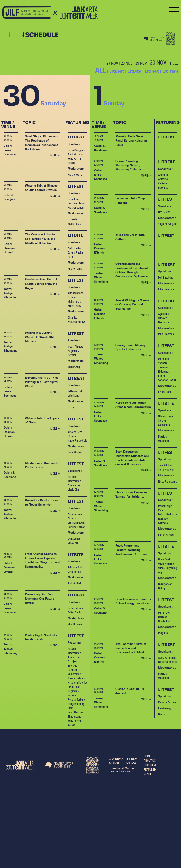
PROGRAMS (150, 765)
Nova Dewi (164, 559)
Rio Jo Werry (75, 174)
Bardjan (72, 661)
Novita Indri (165, 621)
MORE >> (55, 155)
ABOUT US (150, 760)
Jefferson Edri (76, 391)
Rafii (70, 257)
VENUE (148, 774)
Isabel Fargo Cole (77, 440)
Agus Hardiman (167, 657)
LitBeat (117, 71)
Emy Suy (72, 665)
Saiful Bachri (75, 612)
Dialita (162, 714)
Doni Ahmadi (75, 452)
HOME (147, 756)
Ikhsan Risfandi (76, 678)
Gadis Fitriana (76, 608)
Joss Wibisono (166, 465)
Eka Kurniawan (76, 523)
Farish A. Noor (166, 535)
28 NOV (127, 63)
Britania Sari (75, 567)
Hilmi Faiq (73, 199)
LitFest (152, 71)
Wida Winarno (166, 564)
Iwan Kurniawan (77, 203)
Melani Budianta (167, 514)
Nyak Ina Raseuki (168, 662)
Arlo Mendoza (75, 293)
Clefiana (163, 183)
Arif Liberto (74, 248)
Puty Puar (164, 187)
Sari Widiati (74, 583)
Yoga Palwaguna (168, 224)
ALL (101, 71)
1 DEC (174, 63)
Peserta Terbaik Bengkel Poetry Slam (76, 704)
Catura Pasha (75, 252)
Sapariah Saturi (167, 380)
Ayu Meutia (74, 485)
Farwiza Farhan (76, 527)
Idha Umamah (76, 268)
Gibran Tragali (166, 416)
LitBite (134, 71)
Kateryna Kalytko (77, 682)
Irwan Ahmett (75, 346)
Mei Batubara (166, 277)
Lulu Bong (73, 395)
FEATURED (150, 769)
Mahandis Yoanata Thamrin (164, 363)
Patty (71, 407)
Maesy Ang (74, 367)
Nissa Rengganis (77, 150)
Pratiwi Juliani (76, 207)
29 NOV (141, 63)
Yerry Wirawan (166, 470)
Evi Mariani (165, 392)
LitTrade (171, 71)
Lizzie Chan (74, 489)
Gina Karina (74, 572)
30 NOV (158, 62)
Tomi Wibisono (76, 154)
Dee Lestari (164, 212)
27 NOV (112, 63)
